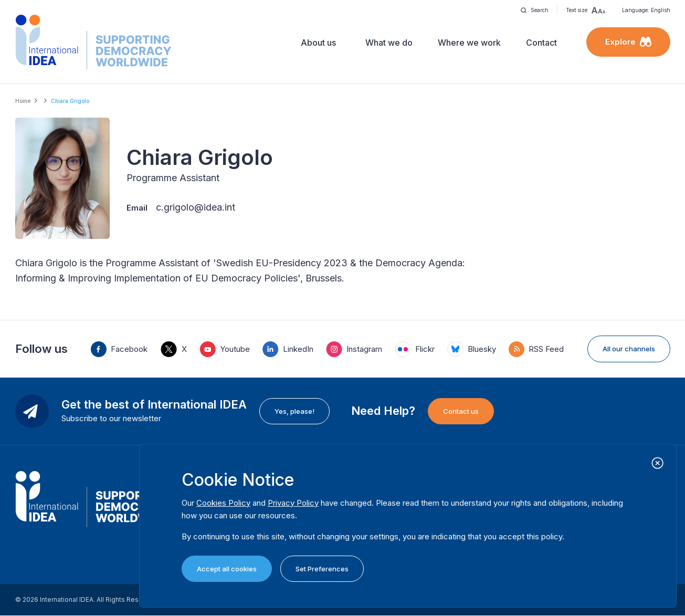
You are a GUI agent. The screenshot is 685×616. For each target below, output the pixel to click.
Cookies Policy (223, 503)
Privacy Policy (293, 503)
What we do (389, 43)
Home (23, 101)
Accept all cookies (227, 569)
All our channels (629, 349)
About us (318, 43)
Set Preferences (322, 569)
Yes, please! (294, 411)
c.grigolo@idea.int (196, 207)
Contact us (461, 411)
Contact (541, 43)
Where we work (469, 43)
